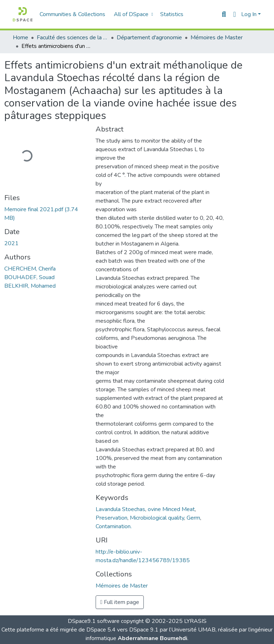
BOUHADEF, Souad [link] (29, 277)
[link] (46, 214)
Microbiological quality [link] (157, 518)
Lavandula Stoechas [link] (120, 509)
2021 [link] (11, 243)
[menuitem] (133, 14)
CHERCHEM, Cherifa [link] (30, 269)
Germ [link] (193, 518)
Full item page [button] (120, 602)
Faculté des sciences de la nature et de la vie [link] (72, 38)
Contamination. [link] (114, 526)
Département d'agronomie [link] (149, 38)
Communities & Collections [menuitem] (72, 14)
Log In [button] (250, 14)
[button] (23, 14)
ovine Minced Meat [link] (171, 509)
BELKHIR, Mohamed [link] (30, 286)
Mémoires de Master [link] (217, 38)
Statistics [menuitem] (172, 14)
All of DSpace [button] (131, 14)
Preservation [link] (111, 518)
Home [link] (21, 38)
